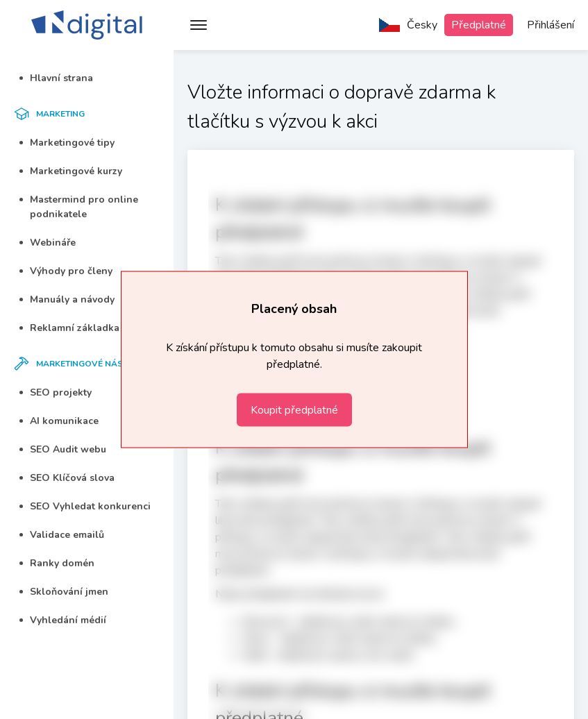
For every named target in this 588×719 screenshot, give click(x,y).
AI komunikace (59, 421)
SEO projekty (56, 392)
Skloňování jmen (64, 592)
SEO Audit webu (63, 449)
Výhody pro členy (66, 271)
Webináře (48, 243)
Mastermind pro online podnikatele (79, 207)
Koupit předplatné (294, 410)
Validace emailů (62, 535)
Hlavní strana (56, 78)
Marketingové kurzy (71, 171)
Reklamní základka (69, 328)
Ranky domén (57, 563)
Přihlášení (551, 25)
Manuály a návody (67, 299)
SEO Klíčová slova (67, 478)
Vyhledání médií (63, 620)
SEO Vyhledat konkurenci (85, 506)
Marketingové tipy (67, 143)
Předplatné (479, 25)
